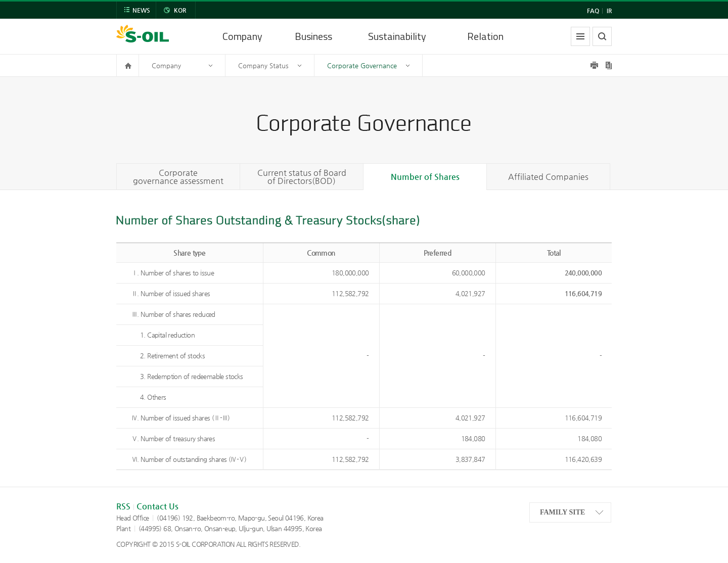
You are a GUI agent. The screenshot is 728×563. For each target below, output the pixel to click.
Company (242, 36)
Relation (485, 36)
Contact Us (157, 506)
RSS (123, 506)
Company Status (263, 65)
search (602, 36)
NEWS (141, 10)
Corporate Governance (362, 65)
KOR (180, 10)
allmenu (580, 36)
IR (609, 11)
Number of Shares (425, 177)
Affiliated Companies (548, 177)
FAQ (593, 11)
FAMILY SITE (562, 512)
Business (313, 36)
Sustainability (397, 36)
